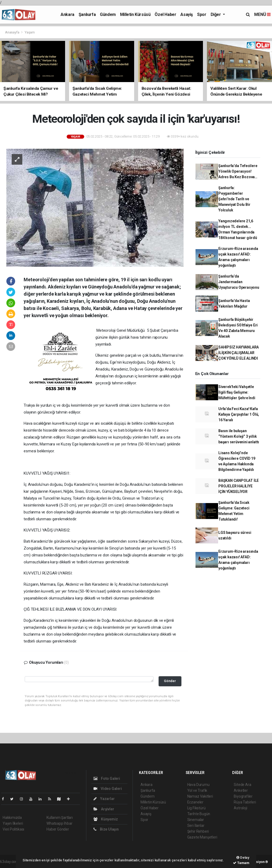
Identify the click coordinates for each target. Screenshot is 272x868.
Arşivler (104, 809)
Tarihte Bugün (199, 814)
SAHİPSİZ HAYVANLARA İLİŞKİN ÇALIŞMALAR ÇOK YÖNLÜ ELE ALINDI (239, 353)
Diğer (216, 14)
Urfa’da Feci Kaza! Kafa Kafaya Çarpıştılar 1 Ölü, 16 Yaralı (239, 414)
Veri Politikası (13, 829)
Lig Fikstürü (196, 808)
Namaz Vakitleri (200, 796)
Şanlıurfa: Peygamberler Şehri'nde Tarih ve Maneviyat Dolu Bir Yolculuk (234, 199)
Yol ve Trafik (197, 790)
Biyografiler (243, 796)
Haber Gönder (58, 829)
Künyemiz (106, 819)
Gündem (108, 14)
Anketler (241, 790)
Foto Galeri (107, 778)
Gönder (170, 681)
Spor (202, 14)
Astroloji (240, 808)
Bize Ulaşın (106, 829)
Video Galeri (108, 789)
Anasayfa (12, 32)
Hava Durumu (198, 785)
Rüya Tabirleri (245, 802)
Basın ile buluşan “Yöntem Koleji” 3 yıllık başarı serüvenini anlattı (239, 436)
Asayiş (187, 14)
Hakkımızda (12, 818)
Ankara (67, 14)
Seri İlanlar (196, 826)
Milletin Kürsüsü (135, 14)
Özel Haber (165, 14)
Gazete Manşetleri (202, 837)
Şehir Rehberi (198, 831)
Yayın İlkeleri (13, 823)
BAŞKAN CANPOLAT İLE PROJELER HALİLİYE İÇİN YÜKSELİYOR (239, 486)
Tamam (241, 863)
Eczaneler (195, 802)
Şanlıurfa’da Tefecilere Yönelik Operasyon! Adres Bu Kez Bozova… (238, 171)
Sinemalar (196, 820)
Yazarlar (104, 799)
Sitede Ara (242, 785)
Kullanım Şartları (60, 818)
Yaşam (30, 32)
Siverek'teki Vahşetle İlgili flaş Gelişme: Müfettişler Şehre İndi (237, 392)
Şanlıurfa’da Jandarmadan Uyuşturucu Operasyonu (239, 282)
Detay (243, 858)
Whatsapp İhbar (59, 823)
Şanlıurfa (87, 14)
